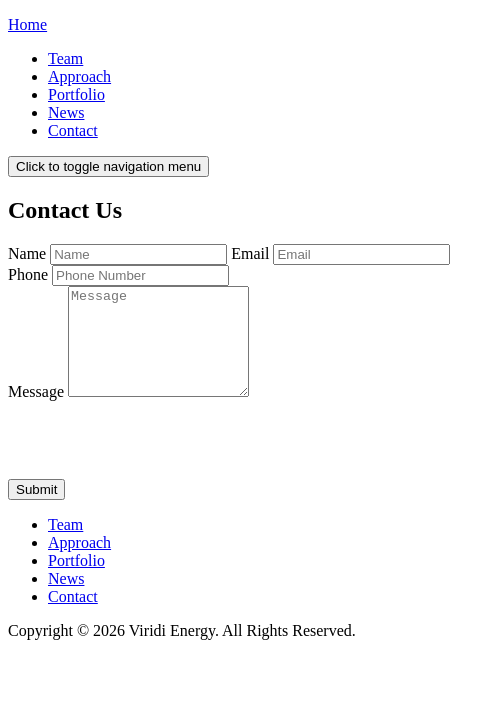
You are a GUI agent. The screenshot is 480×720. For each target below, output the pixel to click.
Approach (79, 76)
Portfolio (76, 94)
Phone (28, 274)
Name (27, 253)
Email (250, 253)
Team (65, 58)
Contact (73, 130)
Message (36, 412)
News (66, 112)
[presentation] (160, 461)
